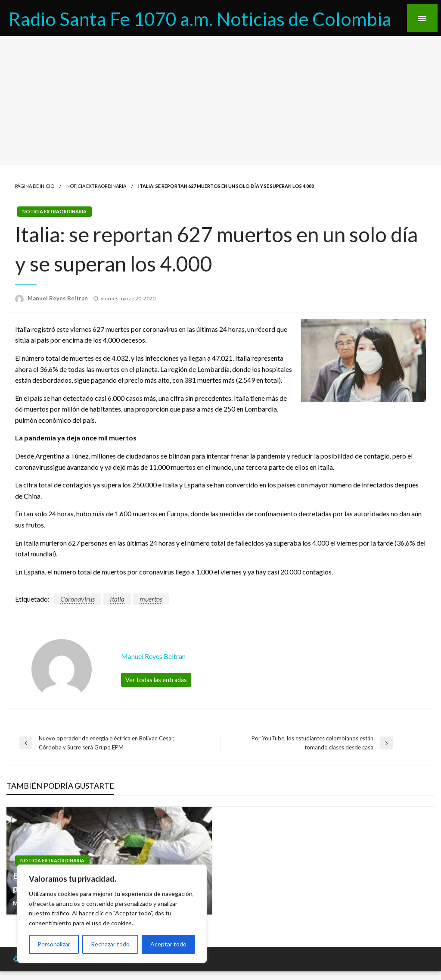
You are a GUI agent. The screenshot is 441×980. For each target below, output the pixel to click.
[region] (112, 914)
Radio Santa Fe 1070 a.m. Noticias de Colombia (200, 19)
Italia (117, 599)
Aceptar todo (168, 944)
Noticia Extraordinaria (96, 186)
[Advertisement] (220, 100)
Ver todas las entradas (156, 680)
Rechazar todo (110, 944)
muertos (151, 599)
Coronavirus (78, 599)
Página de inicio (35, 186)
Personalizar (54, 944)
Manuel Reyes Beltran (58, 298)
